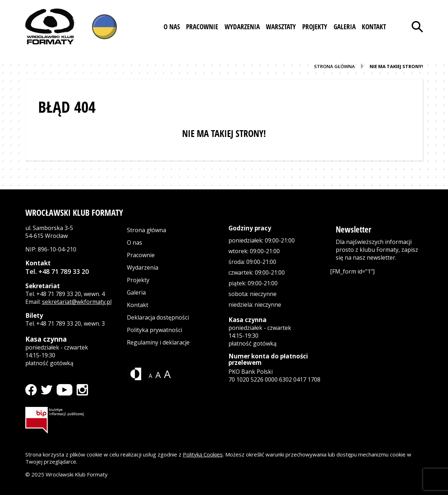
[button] (172, 27)
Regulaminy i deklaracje (158, 342)
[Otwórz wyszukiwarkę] (417, 27)
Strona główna (146, 230)
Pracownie (141, 255)
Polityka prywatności (155, 330)
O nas (135, 243)
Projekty (138, 280)
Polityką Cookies (203, 454)
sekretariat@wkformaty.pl (77, 302)
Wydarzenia (143, 267)
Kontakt (138, 305)
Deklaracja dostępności (158, 317)
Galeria (136, 292)
